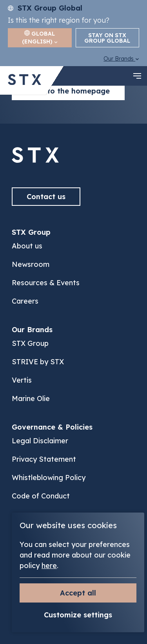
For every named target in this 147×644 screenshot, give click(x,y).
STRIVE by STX (38, 362)
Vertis (22, 380)
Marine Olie (31, 398)
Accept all (78, 593)
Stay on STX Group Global (107, 38)
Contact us (46, 197)
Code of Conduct (41, 496)
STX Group (30, 343)
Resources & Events (46, 283)
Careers (25, 301)
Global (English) (40, 38)
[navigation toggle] (137, 76)
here (49, 566)
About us (27, 246)
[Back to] (35, 161)
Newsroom (31, 264)
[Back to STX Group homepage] (24, 80)
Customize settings (78, 615)
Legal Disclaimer (40, 441)
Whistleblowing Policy (49, 478)
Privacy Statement (44, 459)
